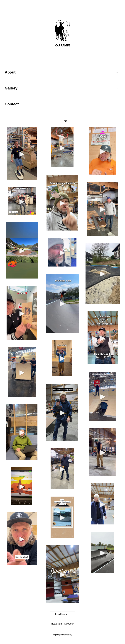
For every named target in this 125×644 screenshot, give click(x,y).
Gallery (11, 88)
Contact (12, 104)
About (10, 72)
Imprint (56, 635)
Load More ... (62, 614)
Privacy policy (66, 635)
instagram (56, 624)
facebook (69, 624)
